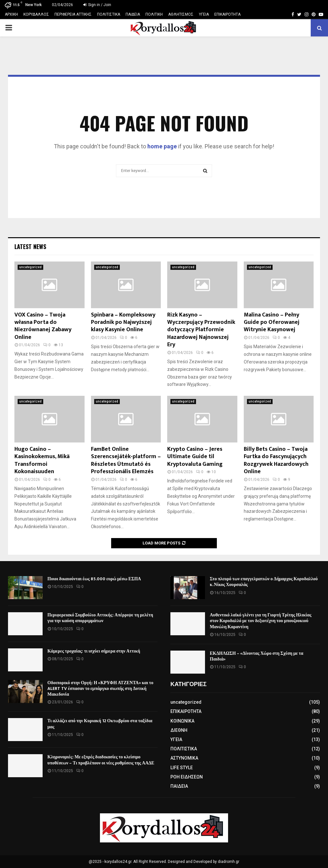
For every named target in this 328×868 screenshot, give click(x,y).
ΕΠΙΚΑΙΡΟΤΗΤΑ (227, 14)
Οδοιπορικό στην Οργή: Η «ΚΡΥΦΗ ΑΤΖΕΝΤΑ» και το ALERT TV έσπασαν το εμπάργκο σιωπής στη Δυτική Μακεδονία (100, 688)
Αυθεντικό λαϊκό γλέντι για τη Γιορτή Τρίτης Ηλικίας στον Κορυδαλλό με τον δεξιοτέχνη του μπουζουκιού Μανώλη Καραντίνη (261, 621)
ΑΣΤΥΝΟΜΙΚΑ (184, 758)
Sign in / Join (97, 5)
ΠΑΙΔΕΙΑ (133, 14)
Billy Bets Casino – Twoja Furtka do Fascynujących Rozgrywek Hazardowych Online (276, 460)
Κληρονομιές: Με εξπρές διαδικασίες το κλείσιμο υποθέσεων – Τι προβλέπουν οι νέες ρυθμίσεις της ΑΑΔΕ (101, 760)
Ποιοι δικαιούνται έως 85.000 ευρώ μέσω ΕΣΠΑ (94, 579)
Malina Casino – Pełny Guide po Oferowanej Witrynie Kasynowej (272, 322)
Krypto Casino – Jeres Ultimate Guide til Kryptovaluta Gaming (195, 457)
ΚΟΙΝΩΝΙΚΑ (182, 721)
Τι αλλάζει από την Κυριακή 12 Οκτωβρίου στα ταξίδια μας (100, 724)
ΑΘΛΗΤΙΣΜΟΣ (181, 14)
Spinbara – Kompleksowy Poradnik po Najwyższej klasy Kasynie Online (123, 322)
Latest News (30, 246)
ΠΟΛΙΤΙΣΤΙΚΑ (109, 14)
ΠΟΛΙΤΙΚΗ (154, 14)
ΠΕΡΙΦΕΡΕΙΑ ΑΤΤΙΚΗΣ (73, 14)
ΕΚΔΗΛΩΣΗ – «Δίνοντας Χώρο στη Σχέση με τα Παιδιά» (257, 656)
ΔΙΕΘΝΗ (179, 730)
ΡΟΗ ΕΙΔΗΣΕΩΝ (187, 777)
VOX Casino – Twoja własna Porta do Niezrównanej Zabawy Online (43, 326)
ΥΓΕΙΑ (204, 14)
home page (162, 146)
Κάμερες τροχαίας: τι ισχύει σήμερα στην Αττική (94, 651)
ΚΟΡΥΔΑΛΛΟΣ (36, 14)
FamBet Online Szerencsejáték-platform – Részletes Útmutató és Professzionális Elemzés (126, 460)
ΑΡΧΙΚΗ (11, 14)
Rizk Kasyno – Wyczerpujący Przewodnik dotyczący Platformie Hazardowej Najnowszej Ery (201, 330)
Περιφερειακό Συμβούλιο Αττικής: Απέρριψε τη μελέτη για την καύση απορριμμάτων (100, 618)
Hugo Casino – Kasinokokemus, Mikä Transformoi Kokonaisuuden (42, 460)
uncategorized (30, 267)
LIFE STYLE (182, 768)
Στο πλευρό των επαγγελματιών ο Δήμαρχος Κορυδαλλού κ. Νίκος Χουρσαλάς (264, 582)
